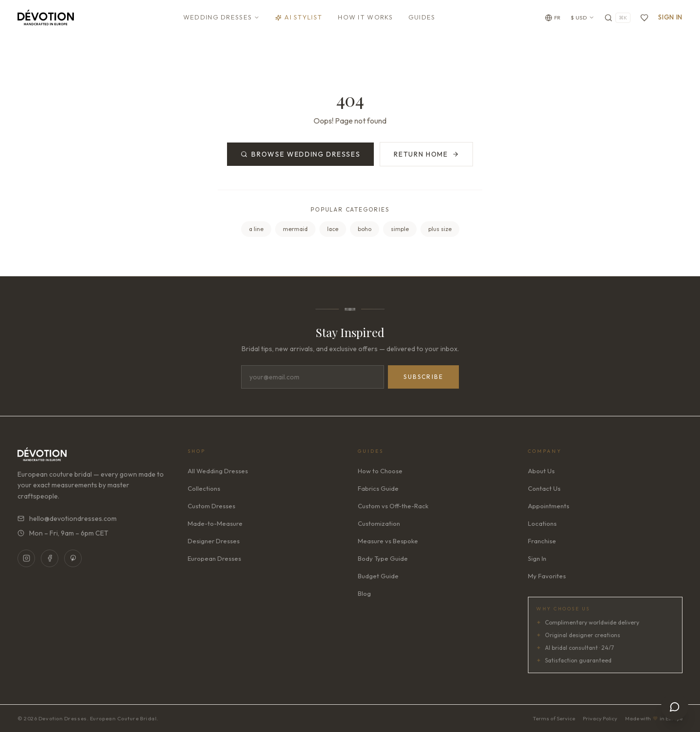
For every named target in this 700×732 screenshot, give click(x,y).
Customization (379, 523)
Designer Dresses (214, 541)
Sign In (670, 17)
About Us (541, 471)
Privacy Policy (600, 718)
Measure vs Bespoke (388, 541)
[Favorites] (644, 18)
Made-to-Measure (215, 523)
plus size (440, 229)
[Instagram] (26, 558)
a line (256, 229)
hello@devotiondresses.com (67, 518)
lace (333, 229)
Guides (422, 17)
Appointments (549, 506)
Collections (204, 488)
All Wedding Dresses (218, 471)
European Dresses (214, 558)
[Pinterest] (73, 558)
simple (400, 229)
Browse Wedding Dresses (300, 154)
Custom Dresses (211, 506)
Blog (364, 593)
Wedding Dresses (222, 17)
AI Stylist (299, 17)
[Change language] (553, 18)
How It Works (365, 17)
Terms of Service (554, 718)
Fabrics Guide (378, 488)
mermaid (295, 229)
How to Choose (380, 471)
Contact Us (544, 488)
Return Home (426, 154)
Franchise (542, 541)
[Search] (617, 18)
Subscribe (423, 377)
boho (365, 229)
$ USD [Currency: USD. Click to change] (583, 18)
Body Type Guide (383, 558)
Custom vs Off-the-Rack (393, 506)
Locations (542, 523)
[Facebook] (50, 558)
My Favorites (547, 576)
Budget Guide (378, 576)
